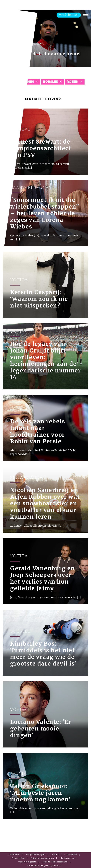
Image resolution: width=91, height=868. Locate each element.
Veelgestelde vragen (35, 855)
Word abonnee (69, 15)
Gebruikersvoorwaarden (42, 858)
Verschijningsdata (27, 862)
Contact (55, 855)
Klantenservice (67, 858)
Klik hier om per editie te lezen (32, 99)
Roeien (73, 82)
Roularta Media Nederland (55, 862)
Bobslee (50, 82)
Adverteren (14, 855)
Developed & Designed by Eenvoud (44, 865)
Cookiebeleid (71, 855)
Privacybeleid (18, 858)
